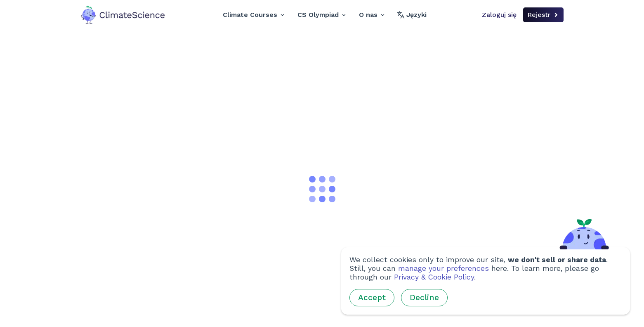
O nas (372, 15)
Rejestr (543, 15)
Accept (372, 297)
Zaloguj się (499, 15)
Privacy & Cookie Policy (434, 277)
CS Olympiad (322, 15)
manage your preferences (443, 268)
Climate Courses (254, 15)
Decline (424, 297)
